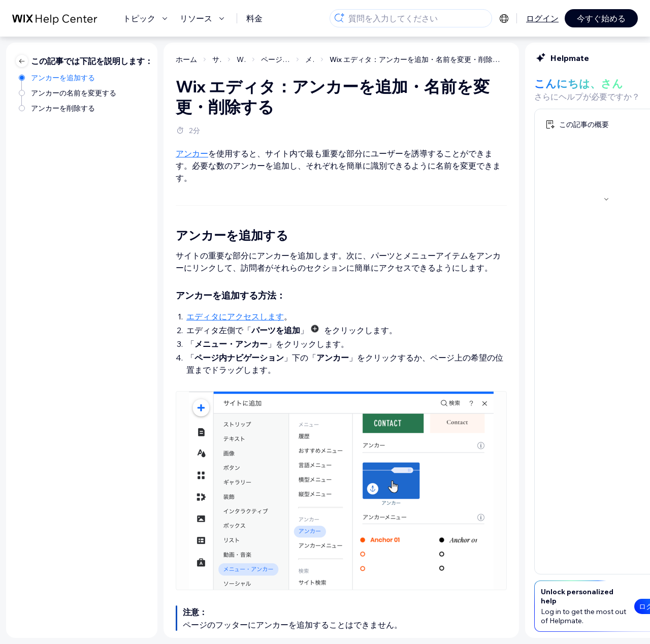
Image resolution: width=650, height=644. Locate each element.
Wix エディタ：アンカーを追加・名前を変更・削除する (318, 59)
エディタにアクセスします (135, 316)
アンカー (91, 153)
